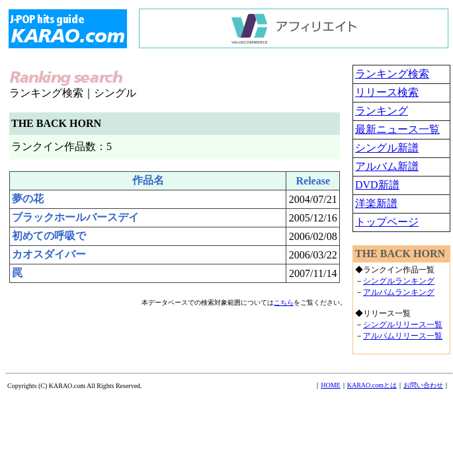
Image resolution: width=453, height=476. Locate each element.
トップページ (387, 222)
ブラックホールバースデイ (75, 217)
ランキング (382, 111)
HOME (330, 385)
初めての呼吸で (49, 236)
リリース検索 (387, 92)
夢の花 (28, 199)
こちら (284, 302)
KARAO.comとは (372, 385)
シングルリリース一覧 (403, 325)
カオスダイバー (49, 254)
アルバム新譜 (387, 166)
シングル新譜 (387, 148)
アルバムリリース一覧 (403, 336)
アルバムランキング (399, 292)
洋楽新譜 (376, 203)
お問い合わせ (423, 385)
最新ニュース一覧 (397, 129)
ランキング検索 (392, 74)
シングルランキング (399, 281)
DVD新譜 (377, 185)
